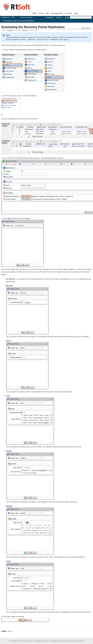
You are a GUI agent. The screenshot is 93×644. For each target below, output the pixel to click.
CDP (13, 17)
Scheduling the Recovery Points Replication (33, 27)
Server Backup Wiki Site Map (76, 641)
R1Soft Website (13, 641)
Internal (10, 30)
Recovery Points (26, 17)
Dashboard (5, 17)
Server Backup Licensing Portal (58, 641)
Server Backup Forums (25, 641)
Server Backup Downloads (41, 641)
